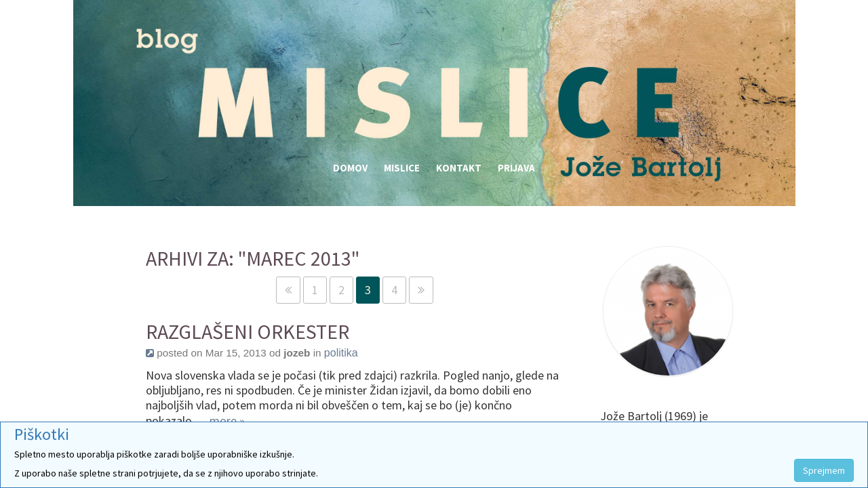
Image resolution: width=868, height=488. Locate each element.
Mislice (402, 168)
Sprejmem (824, 470)
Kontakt (459, 168)
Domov (350, 168)
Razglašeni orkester (248, 332)
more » (227, 421)
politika (341, 353)
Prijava (516, 168)
